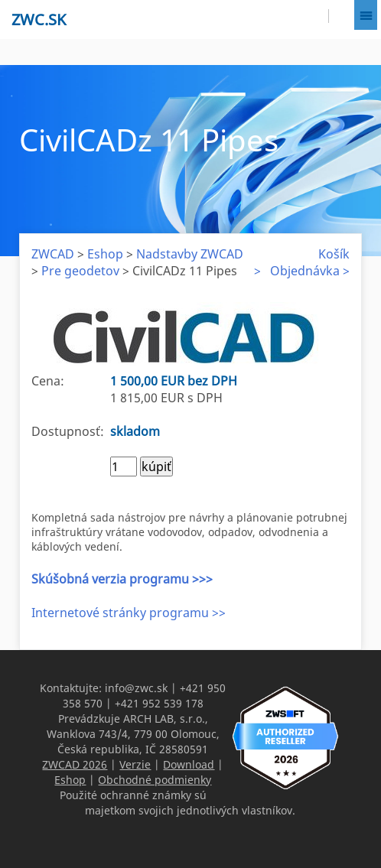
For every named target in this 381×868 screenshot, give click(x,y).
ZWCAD (53, 254)
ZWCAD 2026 (75, 764)
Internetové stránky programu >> (129, 613)
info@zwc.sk (136, 688)
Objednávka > (310, 271)
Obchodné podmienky (155, 780)
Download (189, 764)
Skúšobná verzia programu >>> (122, 579)
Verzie (135, 764)
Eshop (105, 254)
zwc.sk (39, 20)
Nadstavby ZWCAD (190, 254)
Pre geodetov (80, 271)
